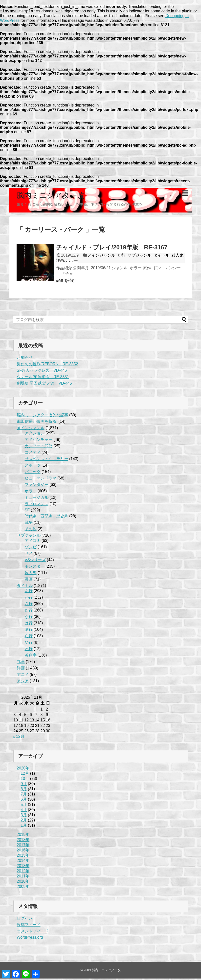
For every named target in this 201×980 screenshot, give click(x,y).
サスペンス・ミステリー (46, 460)
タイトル (161, 257)
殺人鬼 (178, 257)
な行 (29, 618)
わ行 (29, 650)
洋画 (60, 262)
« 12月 (19, 738)
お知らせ (25, 359)
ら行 (29, 637)
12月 (25, 775)
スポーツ (33, 467)
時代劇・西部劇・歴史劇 (46, 517)
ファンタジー (37, 486)
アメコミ (33, 542)
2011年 (23, 878)
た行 (121, 257)
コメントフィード (33, 933)
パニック (33, 473)
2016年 (23, 852)
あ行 (29, 592)
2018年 (23, 841)
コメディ (33, 454)
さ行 (29, 605)
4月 (24, 811)
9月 (24, 785)
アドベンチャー (39, 441)
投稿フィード (29, 926)
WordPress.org (30, 939)
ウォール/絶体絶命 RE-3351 (43, 378)
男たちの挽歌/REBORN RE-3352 (47, 365)
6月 (24, 801)
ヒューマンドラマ (41, 480)
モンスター (35, 568)
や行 (29, 644)
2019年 (23, 836)
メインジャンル (101, 257)
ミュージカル (37, 499)
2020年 (23, 770)
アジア (23, 682)
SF (27, 512)
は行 (29, 624)
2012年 (23, 872)
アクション (35, 435)
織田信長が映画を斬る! (37, 423)
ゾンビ (31, 548)
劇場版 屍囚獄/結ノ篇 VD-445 (44, 385)
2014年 (23, 862)
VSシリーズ (35, 561)
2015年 (23, 857)
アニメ (23, 676)
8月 (24, 790)
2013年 (23, 867)
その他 (31, 530)
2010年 (23, 883)
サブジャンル (139, 257)
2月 (24, 822)
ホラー (72, 262)
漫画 (29, 581)
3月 (24, 816)
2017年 (23, 846)
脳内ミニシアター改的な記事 (43, 416)
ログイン (25, 920)
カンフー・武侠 (39, 447)
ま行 (29, 631)
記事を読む (66, 282)
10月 (25, 780)
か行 (29, 599)
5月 (24, 806)
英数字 (31, 657)
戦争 (29, 524)
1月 (24, 827)
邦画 (21, 663)
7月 (24, 796)
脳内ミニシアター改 (51, 197)
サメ (29, 555)
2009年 (23, 888)
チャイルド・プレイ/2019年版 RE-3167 (112, 249)
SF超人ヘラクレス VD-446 (42, 372)
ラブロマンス (37, 505)
